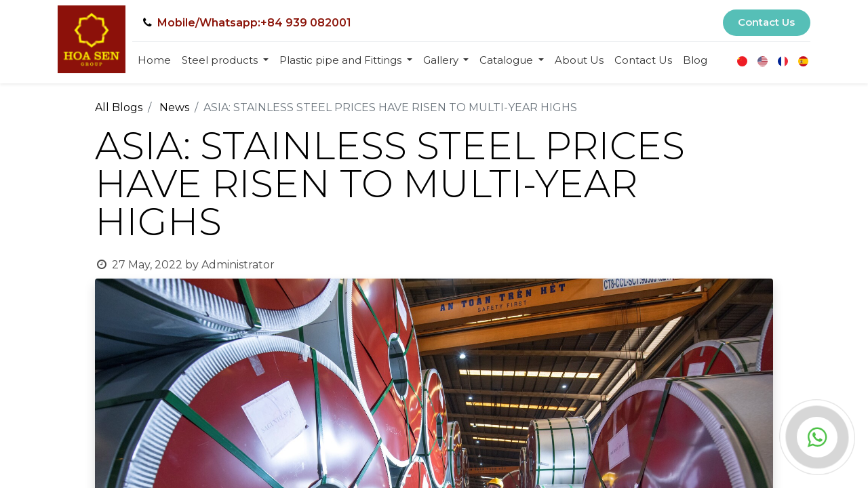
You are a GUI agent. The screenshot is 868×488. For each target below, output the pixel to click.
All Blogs (119, 107)
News (174, 107)
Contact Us (766, 22)
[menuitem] (154, 61)
